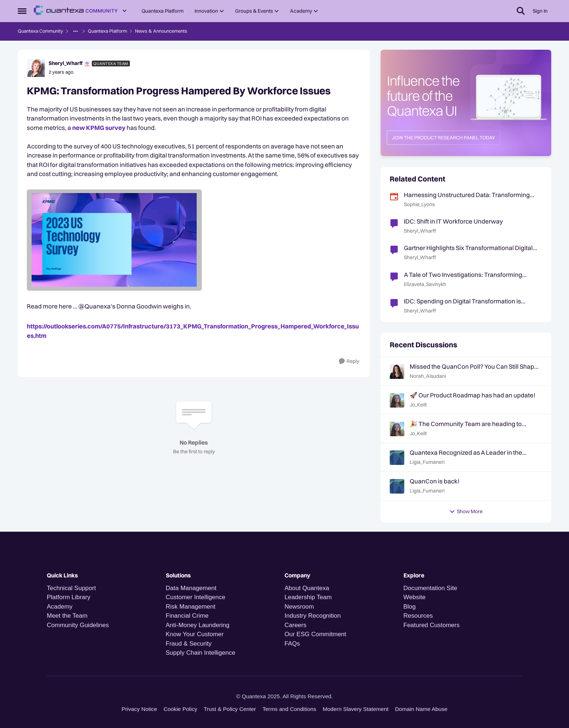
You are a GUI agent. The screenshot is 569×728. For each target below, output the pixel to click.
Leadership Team (308, 597)
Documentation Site (430, 588)
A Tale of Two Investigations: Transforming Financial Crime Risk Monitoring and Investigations (463, 275)
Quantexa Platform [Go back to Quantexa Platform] (107, 31)
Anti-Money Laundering (198, 625)
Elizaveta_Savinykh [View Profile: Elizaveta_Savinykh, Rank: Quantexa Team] (425, 284)
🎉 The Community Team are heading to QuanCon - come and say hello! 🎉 (466, 424)
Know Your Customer (195, 634)
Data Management (191, 588)
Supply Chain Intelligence (201, 653)
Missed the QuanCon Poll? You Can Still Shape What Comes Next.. (474, 367)
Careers (295, 625)
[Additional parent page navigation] (75, 31)
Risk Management (191, 607)
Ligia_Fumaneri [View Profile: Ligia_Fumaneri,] (427, 462)
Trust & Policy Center (230, 709)
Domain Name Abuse (421, 709)
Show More (466, 511)
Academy (61, 607)
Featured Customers (432, 625)
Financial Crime (187, 616)
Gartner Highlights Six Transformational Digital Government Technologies (468, 248)
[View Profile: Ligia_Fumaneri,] (397, 458)
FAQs (292, 644)
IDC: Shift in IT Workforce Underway (453, 221)
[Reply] (349, 361)
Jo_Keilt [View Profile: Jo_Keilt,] (418, 405)
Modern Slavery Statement (355, 709)
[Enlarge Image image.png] (194, 240)
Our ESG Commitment (315, 634)
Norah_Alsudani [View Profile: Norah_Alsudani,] (428, 376)
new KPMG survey (99, 128)
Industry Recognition (313, 616)
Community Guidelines (78, 625)
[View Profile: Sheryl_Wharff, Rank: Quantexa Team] (36, 68)
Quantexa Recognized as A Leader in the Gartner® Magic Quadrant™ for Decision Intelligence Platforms (466, 453)
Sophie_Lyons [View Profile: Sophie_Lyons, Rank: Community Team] (419, 204)
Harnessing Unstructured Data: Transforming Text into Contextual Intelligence (467, 195)
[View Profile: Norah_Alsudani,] (397, 372)
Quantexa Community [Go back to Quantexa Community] (40, 31)
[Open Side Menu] (22, 11)
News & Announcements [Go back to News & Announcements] (161, 31)
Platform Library (69, 597)
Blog (410, 607)
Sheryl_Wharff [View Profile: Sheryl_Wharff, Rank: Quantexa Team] (66, 63)
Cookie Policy (181, 709)
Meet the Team (67, 616)
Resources (418, 616)
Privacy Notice (139, 709)
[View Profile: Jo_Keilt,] (397, 400)
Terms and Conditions (289, 709)
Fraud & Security (189, 644)
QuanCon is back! (435, 481)
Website (415, 597)
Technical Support (71, 588)
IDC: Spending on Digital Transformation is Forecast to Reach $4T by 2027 (462, 301)
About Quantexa (307, 588)
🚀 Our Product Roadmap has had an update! (472, 395)
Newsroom (299, 607)
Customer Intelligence (196, 597)
